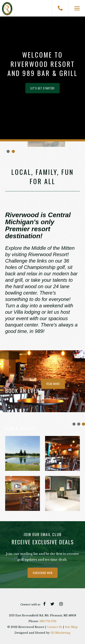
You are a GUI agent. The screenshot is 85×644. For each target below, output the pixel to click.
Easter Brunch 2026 (79, 424)
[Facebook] (44, 604)
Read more (53, 384)
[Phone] (60, 8)
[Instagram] (61, 604)
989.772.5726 (48, 621)
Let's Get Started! (42, 88)
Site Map (71, 627)
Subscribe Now (43, 573)
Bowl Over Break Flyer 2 (74, 424)
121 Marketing (60, 633)
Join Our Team (83, 424)
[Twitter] (52, 604)
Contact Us (54, 627)
